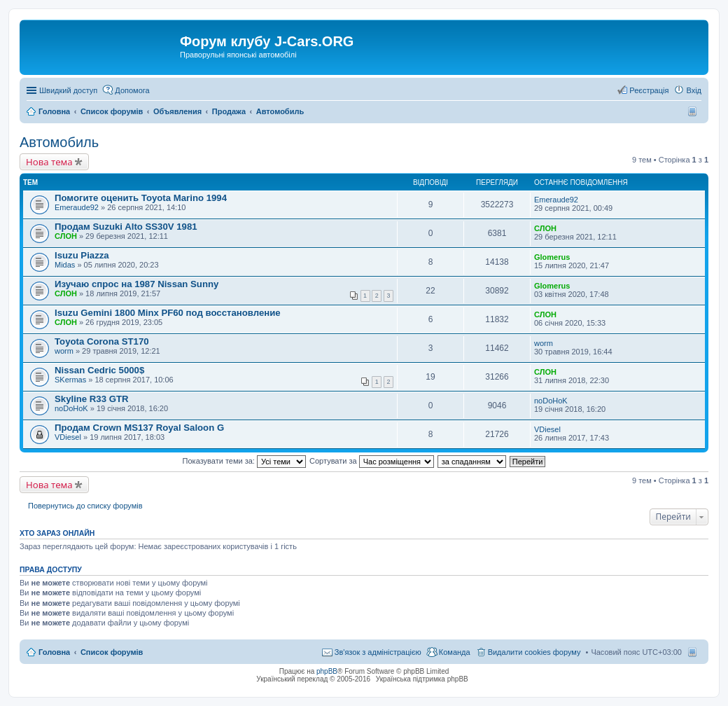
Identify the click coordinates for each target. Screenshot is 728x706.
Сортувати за (372, 461)
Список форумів (112, 652)
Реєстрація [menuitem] (649, 90)
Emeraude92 (77, 207)
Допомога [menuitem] (132, 90)
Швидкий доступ (68, 90)
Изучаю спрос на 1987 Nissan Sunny (136, 284)
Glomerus (552, 257)
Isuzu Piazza (82, 255)
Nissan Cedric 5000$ (99, 370)
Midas (65, 265)
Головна (54, 652)
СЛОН (66, 236)
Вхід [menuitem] (694, 90)
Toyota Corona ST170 (102, 341)
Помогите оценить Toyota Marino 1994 (141, 198)
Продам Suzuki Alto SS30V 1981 (126, 227)
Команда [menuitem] (455, 652)
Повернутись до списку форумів (85, 506)
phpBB (327, 671)
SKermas (70, 380)
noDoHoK (71, 408)
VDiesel (68, 437)
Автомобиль (59, 142)
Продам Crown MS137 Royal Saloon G (139, 428)
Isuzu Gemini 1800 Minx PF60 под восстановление (168, 313)
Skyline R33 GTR (92, 399)
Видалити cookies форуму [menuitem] (534, 652)
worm (64, 351)
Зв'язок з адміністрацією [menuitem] (378, 652)
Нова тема (49, 162)
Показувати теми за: (244, 461)
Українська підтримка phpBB (422, 679)
